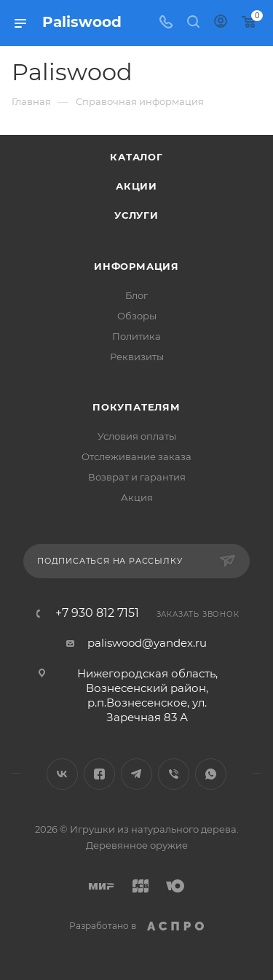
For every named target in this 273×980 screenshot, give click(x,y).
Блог (136, 295)
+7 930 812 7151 (97, 613)
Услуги (136, 215)
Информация (136, 266)
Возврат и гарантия (137, 477)
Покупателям (136, 407)
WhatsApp (211, 774)
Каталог (136, 157)
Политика (136, 336)
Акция (137, 497)
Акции (136, 186)
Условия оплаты (137, 436)
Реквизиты (137, 357)
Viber (174, 774)
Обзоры (137, 316)
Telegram (136, 774)
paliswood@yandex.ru (147, 643)
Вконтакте (62, 774)
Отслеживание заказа (136, 456)
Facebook (99, 774)
